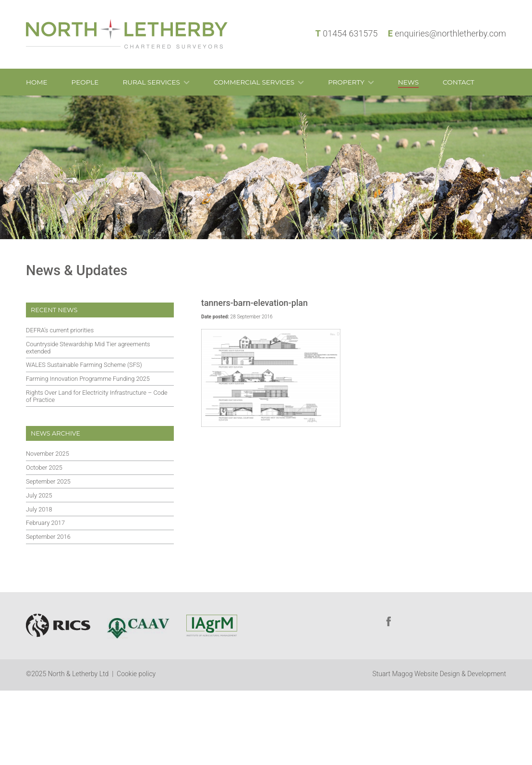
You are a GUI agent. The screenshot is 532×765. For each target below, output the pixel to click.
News (408, 82)
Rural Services (151, 82)
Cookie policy (136, 674)
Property (346, 82)
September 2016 (48, 537)
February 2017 (45, 523)
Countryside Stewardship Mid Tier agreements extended (88, 348)
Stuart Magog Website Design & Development (439, 674)
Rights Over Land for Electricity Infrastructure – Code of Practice (97, 396)
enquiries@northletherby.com (450, 33)
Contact (459, 82)
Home (37, 82)
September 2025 (48, 481)
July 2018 (39, 509)
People (85, 82)
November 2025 (48, 454)
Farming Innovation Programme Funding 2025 (88, 379)
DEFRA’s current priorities (60, 330)
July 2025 (39, 495)
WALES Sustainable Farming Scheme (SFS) (84, 365)
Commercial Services (254, 82)
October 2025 (44, 467)
